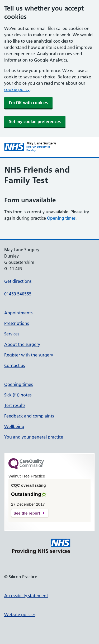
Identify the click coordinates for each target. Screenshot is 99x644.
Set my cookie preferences (35, 122)
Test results (15, 405)
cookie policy (17, 89)
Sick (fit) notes (18, 395)
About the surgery (22, 344)
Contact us (15, 365)
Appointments (18, 313)
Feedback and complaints (29, 416)
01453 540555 (18, 294)
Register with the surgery (29, 355)
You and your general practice (34, 437)
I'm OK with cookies (28, 103)
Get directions (18, 281)
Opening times (61, 218)
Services (12, 334)
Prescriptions (16, 323)
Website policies (20, 615)
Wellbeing (14, 426)
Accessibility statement (26, 596)
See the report (27, 513)
